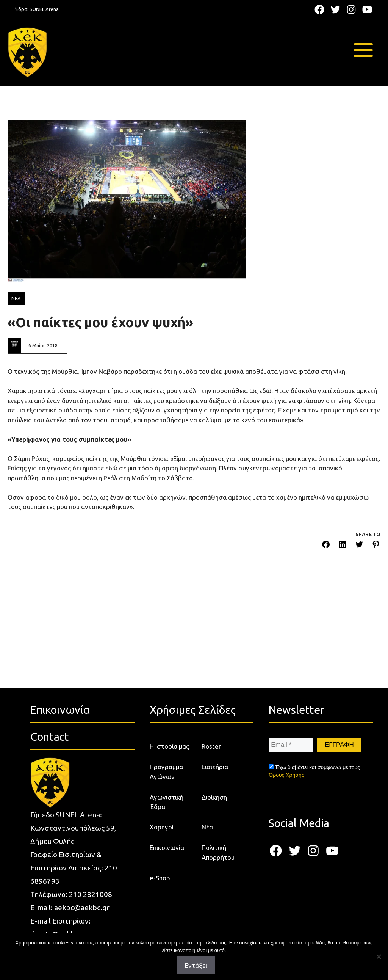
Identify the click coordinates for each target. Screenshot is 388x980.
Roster (211, 746)
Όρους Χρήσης (286, 775)
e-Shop (160, 878)
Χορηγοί (162, 827)
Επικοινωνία (167, 848)
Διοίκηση (214, 797)
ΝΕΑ (16, 298)
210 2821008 (91, 894)
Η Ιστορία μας (169, 746)
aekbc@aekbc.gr (82, 908)
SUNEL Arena (44, 9)
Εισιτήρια (215, 767)
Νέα (207, 827)
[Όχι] (379, 956)
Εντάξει (196, 965)
